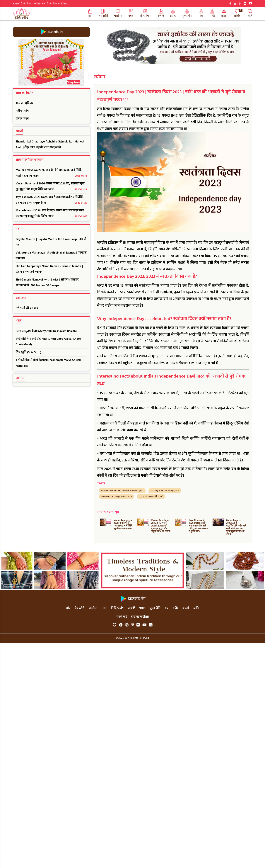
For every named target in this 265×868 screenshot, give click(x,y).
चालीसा (118, 13)
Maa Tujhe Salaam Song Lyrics (165, 491)
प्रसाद (173, 13)
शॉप (90, 13)
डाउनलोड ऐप (51, 32)
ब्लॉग (196, 608)
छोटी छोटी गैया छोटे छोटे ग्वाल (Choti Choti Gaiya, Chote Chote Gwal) (48, 342)
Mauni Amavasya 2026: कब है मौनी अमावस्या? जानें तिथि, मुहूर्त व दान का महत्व (51, 173)
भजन (131, 13)
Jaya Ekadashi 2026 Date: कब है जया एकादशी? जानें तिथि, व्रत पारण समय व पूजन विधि (51, 200)
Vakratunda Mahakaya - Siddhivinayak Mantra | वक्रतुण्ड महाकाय (51, 256)
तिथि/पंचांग (145, 13)
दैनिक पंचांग (22, 119)
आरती (224, 13)
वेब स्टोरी (103, 13)
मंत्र (201, 13)
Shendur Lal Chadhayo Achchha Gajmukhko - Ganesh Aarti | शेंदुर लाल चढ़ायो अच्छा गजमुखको (50, 145)
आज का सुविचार (24, 103)
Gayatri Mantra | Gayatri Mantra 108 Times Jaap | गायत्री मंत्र (51, 242)
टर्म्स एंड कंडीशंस (140, 617)
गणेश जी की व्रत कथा (27, 308)
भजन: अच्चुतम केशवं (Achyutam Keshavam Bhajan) (46, 331)
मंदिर (212, 13)
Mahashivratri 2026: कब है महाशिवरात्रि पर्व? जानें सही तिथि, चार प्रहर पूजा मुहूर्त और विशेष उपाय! (51, 214)
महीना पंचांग (22, 111)
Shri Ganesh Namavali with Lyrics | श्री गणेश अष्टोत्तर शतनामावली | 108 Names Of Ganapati (47, 283)
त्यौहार (100, 77)
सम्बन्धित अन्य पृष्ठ (108, 512)
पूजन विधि (187, 13)
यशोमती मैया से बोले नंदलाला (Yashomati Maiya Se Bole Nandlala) (49, 363)
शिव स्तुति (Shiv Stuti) (28, 352)
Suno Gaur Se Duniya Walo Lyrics (117, 497)
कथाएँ (161, 13)
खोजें (250, 13)
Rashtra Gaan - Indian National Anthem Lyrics (122, 491)
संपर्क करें (122, 617)
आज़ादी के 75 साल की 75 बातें (151, 497)
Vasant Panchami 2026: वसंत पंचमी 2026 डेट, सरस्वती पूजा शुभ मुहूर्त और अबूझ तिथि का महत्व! (51, 187)
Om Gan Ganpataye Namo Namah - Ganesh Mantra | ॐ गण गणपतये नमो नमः (49, 269)
